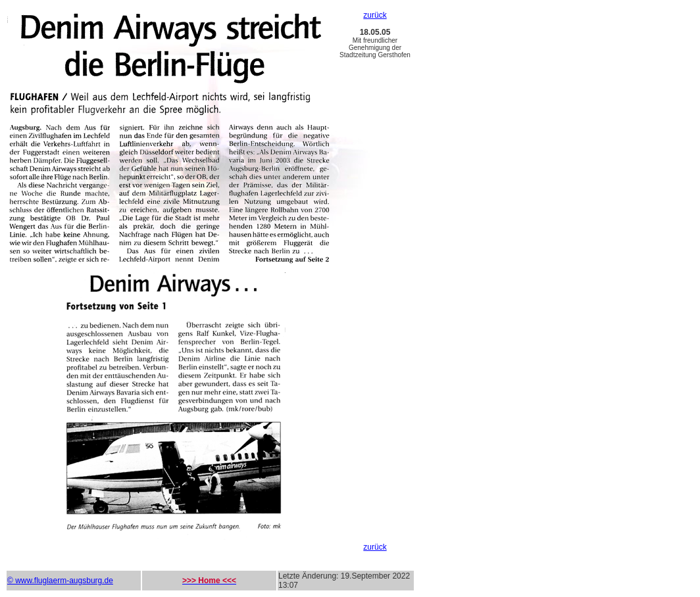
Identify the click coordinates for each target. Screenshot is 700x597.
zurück (375, 15)
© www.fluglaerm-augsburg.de (60, 581)
